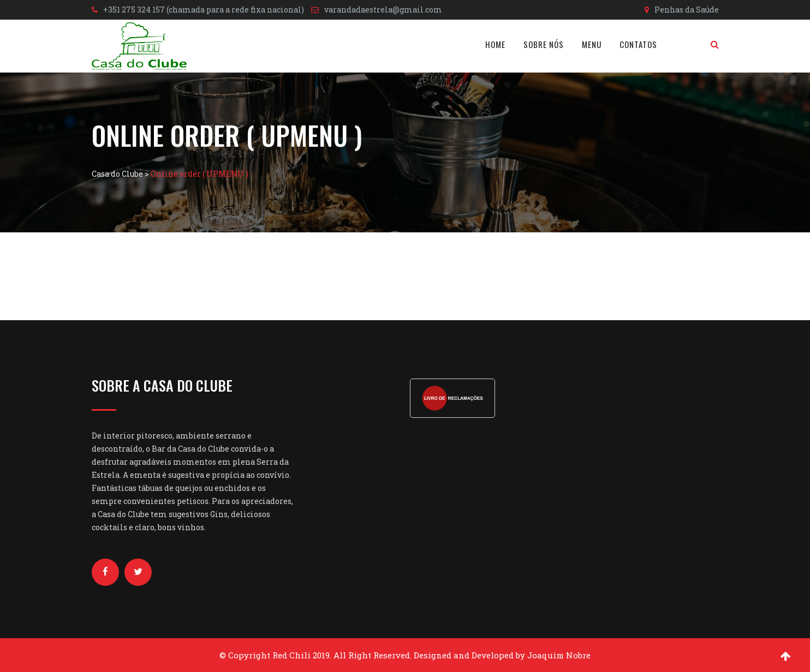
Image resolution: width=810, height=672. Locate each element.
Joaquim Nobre (559, 655)
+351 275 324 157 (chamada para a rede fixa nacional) (204, 10)
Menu (592, 44)
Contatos (638, 44)
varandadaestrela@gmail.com (383, 10)
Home (495, 44)
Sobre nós (544, 44)
